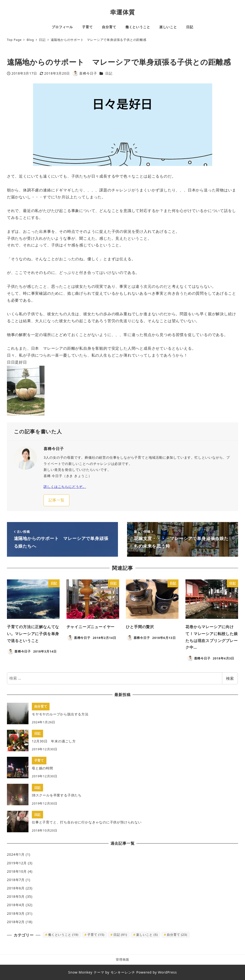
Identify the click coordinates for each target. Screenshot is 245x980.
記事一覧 (57, 500)
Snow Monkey (80, 972)
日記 (109, 73)
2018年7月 (16, 880)
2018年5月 (16, 896)
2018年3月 (16, 913)
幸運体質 (122, 12)
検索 (230, 678)
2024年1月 (16, 854)
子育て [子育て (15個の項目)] (96, 935)
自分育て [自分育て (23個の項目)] (177, 935)
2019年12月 (17, 863)
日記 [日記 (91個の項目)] (120, 935)
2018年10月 (17, 871)
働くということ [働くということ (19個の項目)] (63, 935)
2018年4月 (16, 905)
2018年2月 (16, 922)
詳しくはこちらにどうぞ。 (65, 487)
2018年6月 (16, 888)
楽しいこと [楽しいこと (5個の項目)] (147, 935)
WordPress (167, 972)
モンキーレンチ (123, 972)
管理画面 (122, 959)
